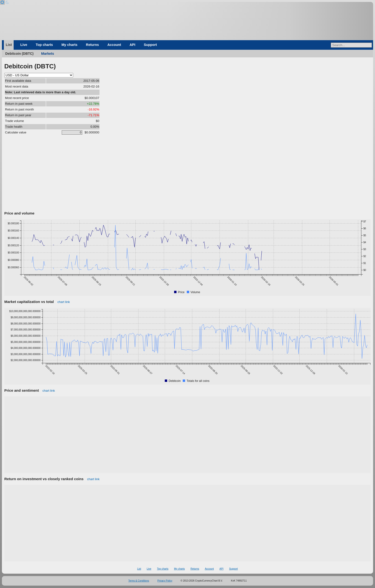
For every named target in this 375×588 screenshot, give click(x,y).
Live (24, 45)
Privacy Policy (165, 581)
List (9, 45)
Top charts (44, 45)
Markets (48, 54)
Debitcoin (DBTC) (19, 54)
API (132, 45)
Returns (92, 45)
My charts (69, 45)
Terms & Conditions (139, 581)
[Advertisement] (187, 174)
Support (150, 45)
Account (114, 45)
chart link (64, 302)
